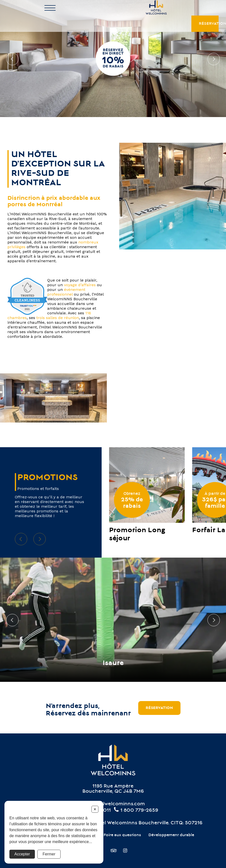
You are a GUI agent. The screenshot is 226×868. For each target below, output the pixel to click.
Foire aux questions (122, 835)
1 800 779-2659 (136, 811)
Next (214, 59)
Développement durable (171, 835)
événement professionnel (66, 292)
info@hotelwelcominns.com (112, 804)
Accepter (22, 854)
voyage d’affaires (80, 285)
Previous (12, 59)
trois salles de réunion (58, 318)
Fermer (49, 854)
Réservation (209, 8)
